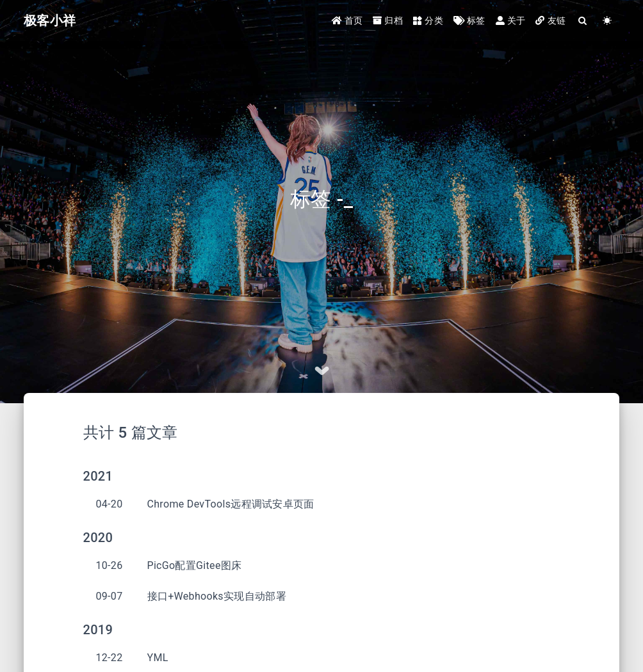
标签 (469, 20)
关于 (511, 20)
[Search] (583, 21)
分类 (428, 20)
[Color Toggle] (607, 21)
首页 (347, 20)
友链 (550, 20)
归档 (388, 20)
